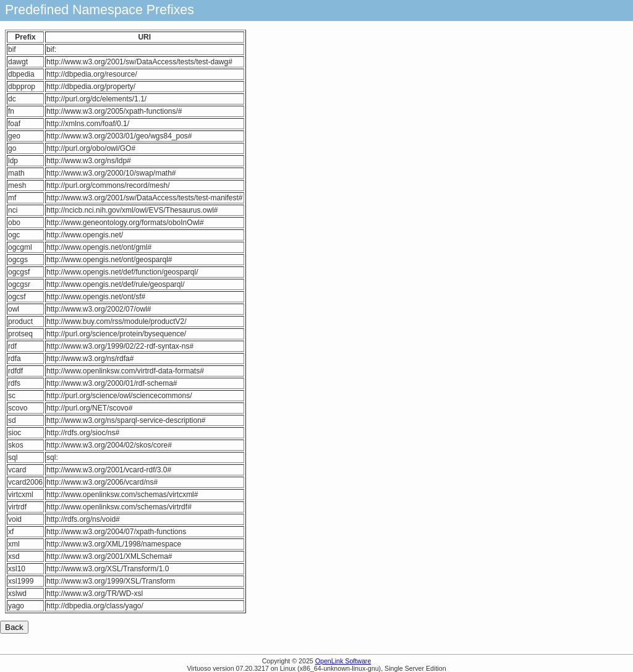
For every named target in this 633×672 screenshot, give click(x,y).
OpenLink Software (343, 661)
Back (14, 627)
